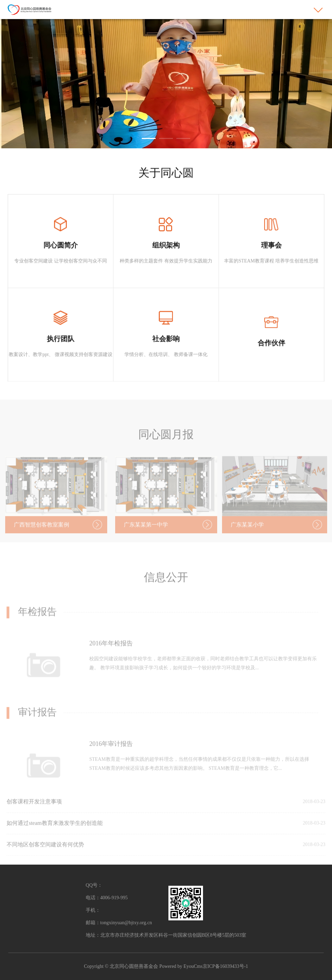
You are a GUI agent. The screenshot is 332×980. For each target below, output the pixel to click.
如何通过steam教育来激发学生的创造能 (54, 830)
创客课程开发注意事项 (34, 809)
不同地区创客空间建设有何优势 (45, 852)
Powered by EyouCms (180, 966)
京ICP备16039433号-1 (225, 966)
